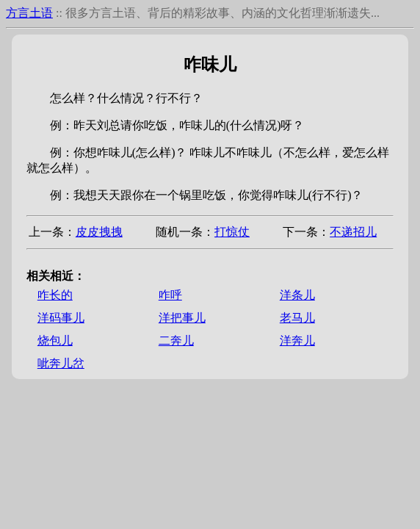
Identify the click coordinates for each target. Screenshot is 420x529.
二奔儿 (176, 341)
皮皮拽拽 (99, 232)
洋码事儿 (61, 318)
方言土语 (29, 13)
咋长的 (55, 295)
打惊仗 (232, 232)
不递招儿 (353, 232)
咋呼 (170, 295)
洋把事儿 (182, 318)
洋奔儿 (297, 341)
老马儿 (297, 318)
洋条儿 (297, 295)
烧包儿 (55, 341)
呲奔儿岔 (61, 363)
